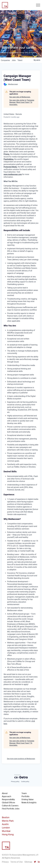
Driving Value (27, 799)
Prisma (6, 154)
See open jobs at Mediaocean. (20, 97)
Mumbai (6, 831)
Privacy (5, 862)
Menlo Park (8, 821)
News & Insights (29, 803)
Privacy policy (15, 782)
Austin (5, 824)
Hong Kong (8, 834)
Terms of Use (17, 862)
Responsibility (8, 799)
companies (5, 60)
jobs (14, 60)
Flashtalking (9, 159)
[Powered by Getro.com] (21, 776)
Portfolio (25, 796)
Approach (7, 796)
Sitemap (28, 862)
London (6, 828)
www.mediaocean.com (13, 174)
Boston (6, 817)
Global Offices (8, 803)
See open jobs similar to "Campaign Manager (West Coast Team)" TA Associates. (22, 102)
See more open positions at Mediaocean (21, 759)
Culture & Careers (10, 806)
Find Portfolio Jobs (11, 809)
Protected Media (10, 167)
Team (24, 793)
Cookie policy (25, 782)
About (5, 793)
